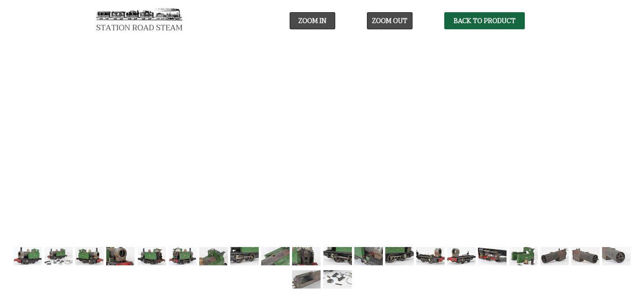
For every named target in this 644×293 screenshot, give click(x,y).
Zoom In (312, 21)
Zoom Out (390, 21)
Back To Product (485, 21)
